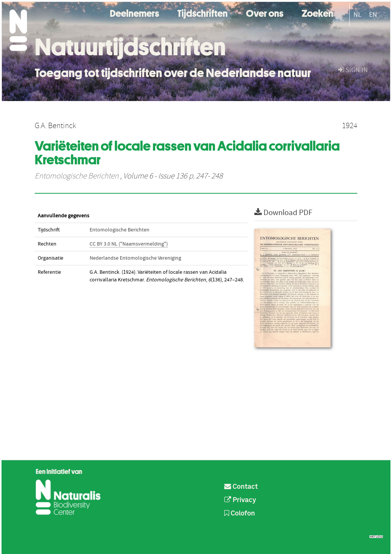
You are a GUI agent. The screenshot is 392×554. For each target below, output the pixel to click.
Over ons (265, 12)
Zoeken (317, 12)
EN (373, 15)
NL (357, 15)
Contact (241, 487)
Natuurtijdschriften (130, 47)
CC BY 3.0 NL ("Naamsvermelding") (129, 244)
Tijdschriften (202, 12)
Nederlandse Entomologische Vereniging (135, 258)
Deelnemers (134, 12)
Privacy (240, 500)
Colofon (240, 514)
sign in (353, 70)
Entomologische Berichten (77, 176)
